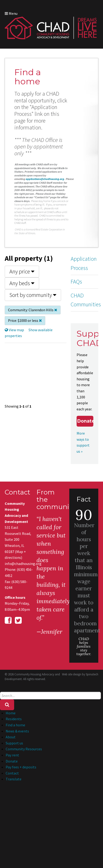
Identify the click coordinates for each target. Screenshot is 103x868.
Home (11, 713)
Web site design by (80, 674)
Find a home (15, 725)
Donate (85, 421)
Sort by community (33, 295)
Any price (22, 271)
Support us (14, 743)
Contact (12, 773)
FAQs (76, 282)
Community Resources (24, 749)
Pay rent (12, 755)
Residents (14, 719)
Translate (14, 779)
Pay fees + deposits (21, 767)
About (11, 737)
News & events (17, 731)
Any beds (22, 283)
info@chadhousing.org (19, 564)
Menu (11, 13)
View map (14, 330)
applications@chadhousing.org (45, 179)
